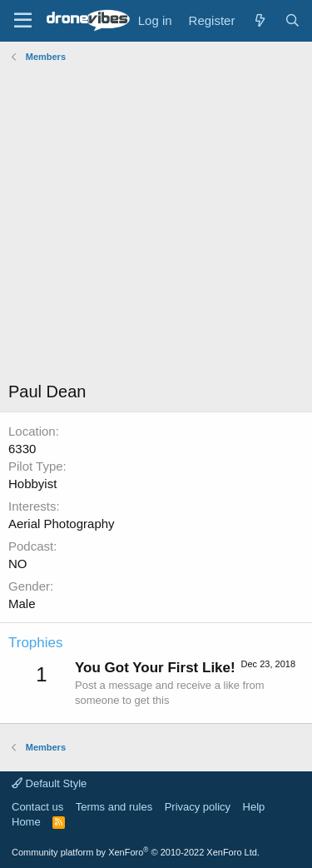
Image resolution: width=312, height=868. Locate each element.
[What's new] (259, 20)
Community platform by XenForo (136, 852)
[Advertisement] (156, 224)
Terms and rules (114, 807)
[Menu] (23, 21)
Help (254, 807)
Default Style (49, 783)
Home (26, 822)
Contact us (37, 807)
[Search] (292, 20)
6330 (22, 449)
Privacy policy (198, 807)
